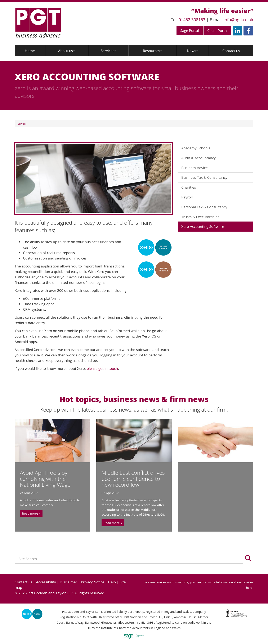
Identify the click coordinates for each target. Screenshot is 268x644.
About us (66, 51)
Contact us (231, 51)
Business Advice (195, 168)
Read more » (31, 513)
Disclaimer (68, 582)
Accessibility (46, 582)
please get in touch (102, 368)
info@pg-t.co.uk (238, 20)
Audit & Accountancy (198, 158)
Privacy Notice (93, 582)
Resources (153, 51)
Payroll (187, 197)
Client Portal (217, 31)
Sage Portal (190, 31)
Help (112, 582)
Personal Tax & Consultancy (204, 207)
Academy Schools (196, 148)
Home (30, 51)
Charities (189, 187)
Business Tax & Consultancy (204, 177)
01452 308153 (192, 20)
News (193, 51)
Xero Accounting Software (203, 226)
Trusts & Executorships (200, 217)
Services (108, 51)
